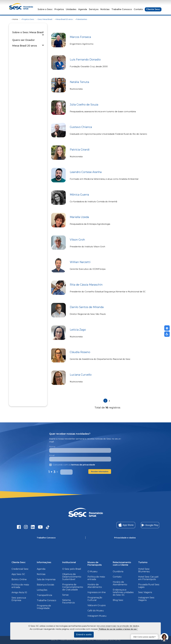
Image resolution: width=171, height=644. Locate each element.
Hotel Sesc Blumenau (144, 570)
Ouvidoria (118, 571)
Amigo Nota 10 (19, 592)
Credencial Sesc (20, 569)
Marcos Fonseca (80, 37)
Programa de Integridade (44, 607)
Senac (66, 595)
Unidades (71, 9)
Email (52, 455)
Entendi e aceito (84, 635)
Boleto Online (19, 579)
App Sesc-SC (18, 574)
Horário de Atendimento (95, 586)
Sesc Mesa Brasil (45, 19)
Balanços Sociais (45, 585)
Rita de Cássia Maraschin (86, 285)
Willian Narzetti (80, 262)
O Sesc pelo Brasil (72, 569)
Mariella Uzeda (79, 217)
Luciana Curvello (81, 375)
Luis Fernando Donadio (85, 60)
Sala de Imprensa (46, 579)
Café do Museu (96, 611)
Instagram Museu (97, 616)
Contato (138, 9)
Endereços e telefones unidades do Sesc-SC (123, 592)
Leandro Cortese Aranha (86, 172)
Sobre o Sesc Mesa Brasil (28, 32)
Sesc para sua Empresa (19, 599)
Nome (52, 447)
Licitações (42, 590)
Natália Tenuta (79, 82)
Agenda (83, 9)
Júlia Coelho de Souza (84, 105)
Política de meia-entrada (21, 586)
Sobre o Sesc (45, 9)
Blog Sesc (118, 600)
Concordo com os (72, 465)
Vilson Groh (77, 240)
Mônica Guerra (79, 195)
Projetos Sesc (28, 19)
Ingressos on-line (97, 592)
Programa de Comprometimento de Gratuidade (73, 587)
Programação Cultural (95, 599)
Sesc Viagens (145, 592)
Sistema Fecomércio (69, 601)
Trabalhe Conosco (122, 9)
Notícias (105, 9)
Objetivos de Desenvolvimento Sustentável (72, 577)
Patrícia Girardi (80, 150)
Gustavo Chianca (81, 127)
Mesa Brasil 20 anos (64, 19)
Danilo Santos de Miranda (87, 307)
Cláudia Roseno (80, 352)
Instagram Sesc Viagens (146, 599)
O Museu (92, 571)
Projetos (59, 9)
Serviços (94, 9)
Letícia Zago (78, 330)
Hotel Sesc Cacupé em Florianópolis (148, 578)
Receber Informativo (100, 472)
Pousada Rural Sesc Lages (149, 586)
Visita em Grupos (97, 605)
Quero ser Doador (23, 40)
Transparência (44, 595)
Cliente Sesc (153, 9)
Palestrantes (82, 19)
